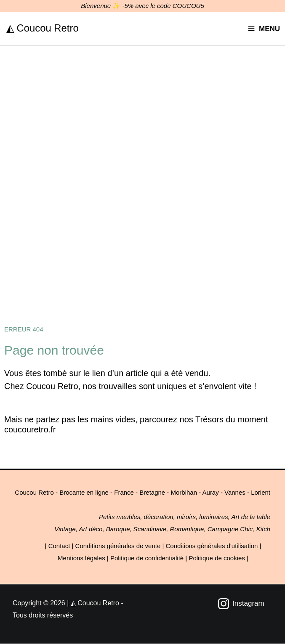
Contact (59, 546)
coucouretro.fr (30, 430)
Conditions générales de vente (118, 546)
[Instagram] (241, 604)
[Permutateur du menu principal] (264, 29)
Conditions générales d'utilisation (212, 546)
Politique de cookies (217, 558)
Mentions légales (81, 558)
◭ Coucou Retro (43, 28)
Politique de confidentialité (147, 558)
